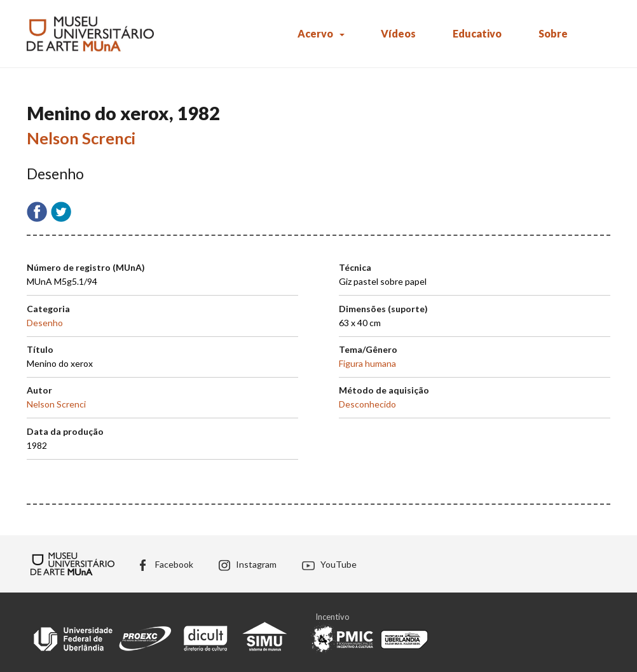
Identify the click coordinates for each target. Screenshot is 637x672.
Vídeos (398, 33)
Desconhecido (367, 404)
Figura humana (367, 363)
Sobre (553, 33)
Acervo (315, 33)
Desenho (45, 323)
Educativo (477, 33)
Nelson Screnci (81, 138)
